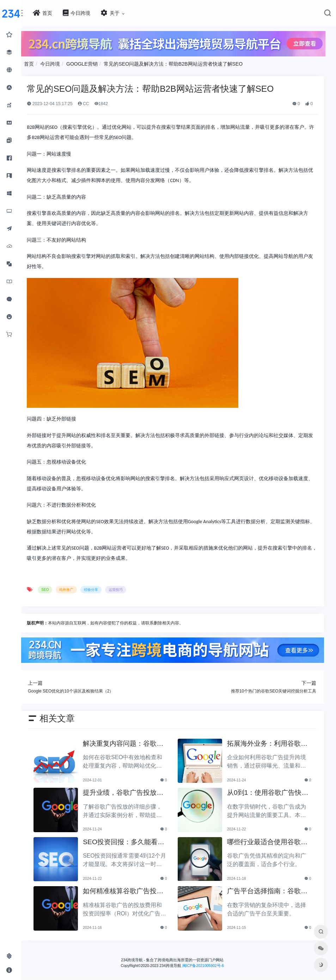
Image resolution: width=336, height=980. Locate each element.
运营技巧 (130, 589)
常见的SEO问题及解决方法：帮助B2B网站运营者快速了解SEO (187, 63)
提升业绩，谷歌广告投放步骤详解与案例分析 (131, 791)
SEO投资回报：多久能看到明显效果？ (132, 840)
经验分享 (105, 589)
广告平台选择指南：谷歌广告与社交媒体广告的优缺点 (268, 890)
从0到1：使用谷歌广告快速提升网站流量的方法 (269, 791)
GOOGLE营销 (96, 63)
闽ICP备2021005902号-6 (210, 963)
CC (97, 102)
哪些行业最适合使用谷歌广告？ (268, 840)
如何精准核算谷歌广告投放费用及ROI (131, 890)
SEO (59, 589)
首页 (43, 63)
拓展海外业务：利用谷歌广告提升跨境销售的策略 (268, 742)
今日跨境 (64, 63)
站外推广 (80, 589)
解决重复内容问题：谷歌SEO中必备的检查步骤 (134, 742)
